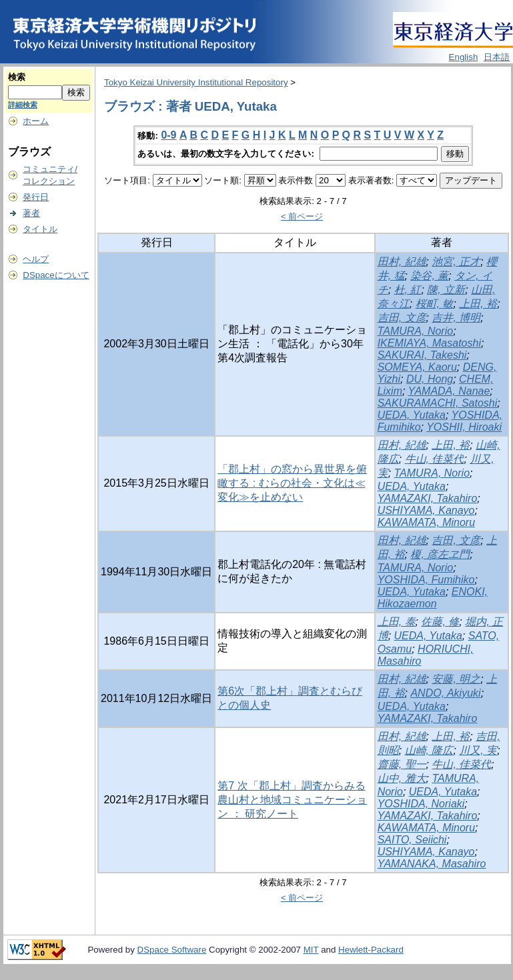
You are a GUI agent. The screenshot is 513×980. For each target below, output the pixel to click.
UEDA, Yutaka (412, 415)
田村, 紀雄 (402, 262)
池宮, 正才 (456, 262)
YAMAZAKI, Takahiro (428, 498)
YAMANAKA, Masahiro (432, 864)
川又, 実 (478, 750)
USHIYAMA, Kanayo (426, 510)
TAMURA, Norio (416, 331)
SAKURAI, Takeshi (422, 355)
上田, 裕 (478, 304)
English (464, 57)
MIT (311, 950)
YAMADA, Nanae (449, 391)
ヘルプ (36, 259)
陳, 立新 (446, 290)
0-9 (168, 135)
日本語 (497, 57)
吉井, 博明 (456, 318)
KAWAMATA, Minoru (426, 522)
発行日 (36, 197)
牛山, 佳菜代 (435, 459)
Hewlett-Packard (371, 950)
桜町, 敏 (435, 304)
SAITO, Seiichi (412, 840)
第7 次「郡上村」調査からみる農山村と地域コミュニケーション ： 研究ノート (292, 800)
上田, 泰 (397, 622)
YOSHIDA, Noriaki (421, 804)
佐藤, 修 (440, 622)
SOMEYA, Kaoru (417, 367)
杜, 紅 (408, 290)
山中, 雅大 (402, 778)
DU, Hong (430, 379)
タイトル (40, 229)
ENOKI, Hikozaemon (433, 598)
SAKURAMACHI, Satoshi (438, 403)
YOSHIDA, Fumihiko (426, 580)
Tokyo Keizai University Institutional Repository (196, 82)
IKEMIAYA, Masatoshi (429, 343)
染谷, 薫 (429, 276)
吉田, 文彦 (402, 318)
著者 (31, 213)
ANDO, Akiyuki (445, 693)
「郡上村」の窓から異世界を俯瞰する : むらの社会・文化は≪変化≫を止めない (292, 483)
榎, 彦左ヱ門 (440, 554)
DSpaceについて (56, 275)
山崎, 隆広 (429, 750)
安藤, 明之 (456, 679)
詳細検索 (23, 105)
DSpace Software (172, 950)
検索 (17, 77)
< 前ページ (302, 216)
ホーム (36, 121)
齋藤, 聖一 (402, 764)
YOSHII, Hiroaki (464, 427)
